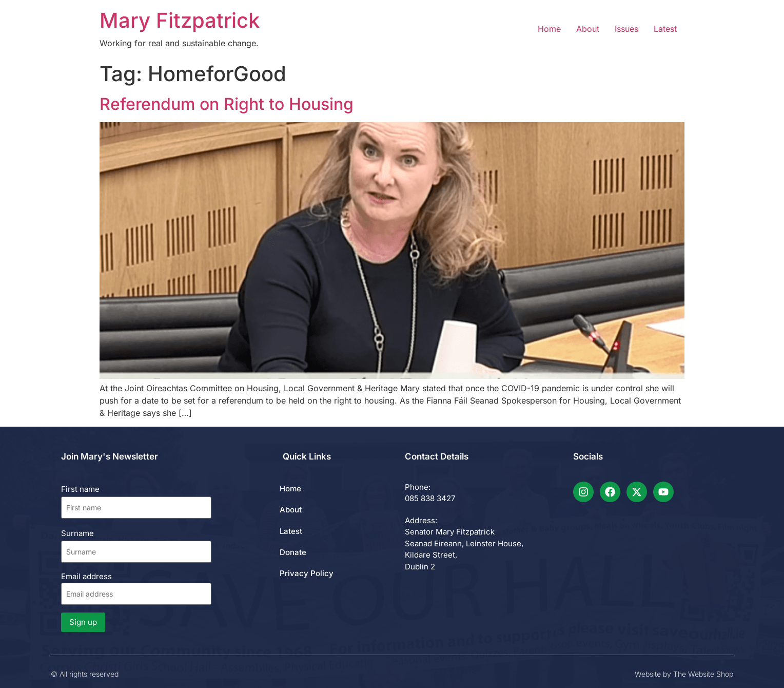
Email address (136, 588)
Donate (293, 552)
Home (549, 29)
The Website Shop (703, 674)
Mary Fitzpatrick (180, 20)
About (588, 29)
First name (80, 489)
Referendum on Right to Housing (227, 104)
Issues (626, 29)
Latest (665, 29)
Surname (77, 533)
